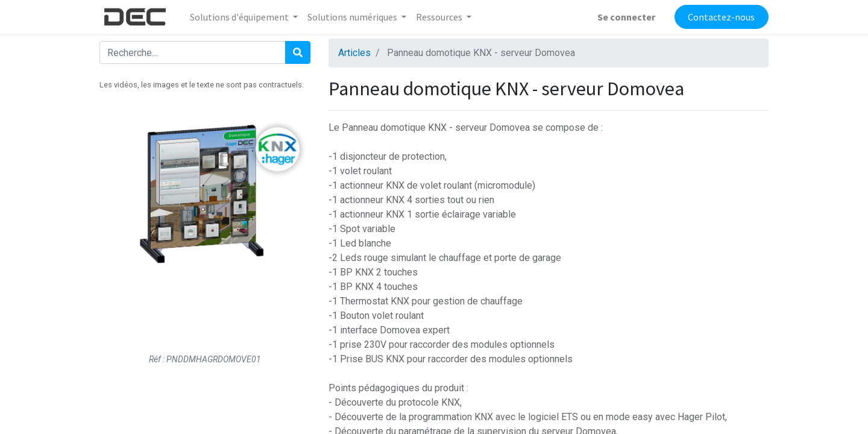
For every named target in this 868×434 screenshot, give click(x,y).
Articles (354, 53)
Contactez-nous (721, 17)
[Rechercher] (298, 52)
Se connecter (626, 17)
